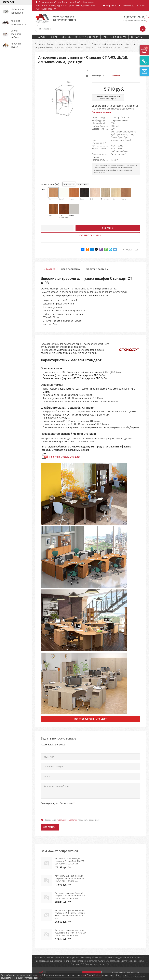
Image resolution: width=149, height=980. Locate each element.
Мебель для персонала (77, 44)
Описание (49, 269)
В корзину (108, 228)
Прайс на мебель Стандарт (65, 457)
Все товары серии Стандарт (90, 719)
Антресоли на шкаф (44, 48)
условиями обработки (67, 820)
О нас (54, 37)
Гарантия (91, 962)
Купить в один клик (90, 235)
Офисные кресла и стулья (73, 971)
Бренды (66, 37)
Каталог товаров (55, 44)
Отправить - (50, 827)
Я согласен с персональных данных (72, 820)
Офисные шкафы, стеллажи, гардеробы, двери (114, 44)
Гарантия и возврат (114, 37)
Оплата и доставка (87, 37)
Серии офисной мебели (72, 967)
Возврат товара (94, 971)
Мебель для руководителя (67, 963)
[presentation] (63, 811)
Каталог (42, 37)
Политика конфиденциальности (96, 966)
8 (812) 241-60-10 (134, 17)
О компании (40, 962)
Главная (39, 44)
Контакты (136, 37)
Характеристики (71, 269)
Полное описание (101, 112)
